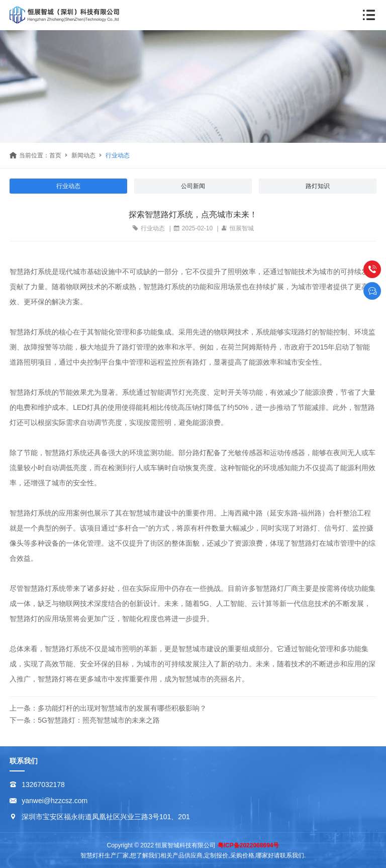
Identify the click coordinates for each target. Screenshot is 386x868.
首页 (55, 155)
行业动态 (118, 155)
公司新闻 (193, 186)
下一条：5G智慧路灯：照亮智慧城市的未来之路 (85, 720)
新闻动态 (83, 155)
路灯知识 (318, 186)
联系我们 (24, 761)
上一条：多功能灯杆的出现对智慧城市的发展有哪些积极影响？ (108, 708)
